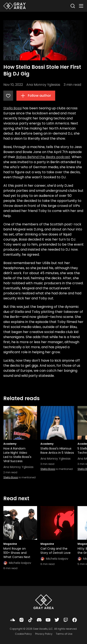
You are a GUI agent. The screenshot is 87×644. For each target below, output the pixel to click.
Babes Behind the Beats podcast (43, 157)
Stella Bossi (13, 108)
